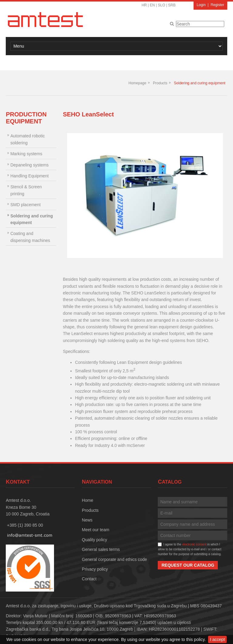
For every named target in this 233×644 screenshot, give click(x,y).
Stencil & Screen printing (26, 190)
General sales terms (101, 549)
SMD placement (25, 205)
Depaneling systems (29, 165)
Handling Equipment (29, 176)
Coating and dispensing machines (30, 237)
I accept (217, 639)
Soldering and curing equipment (199, 83)
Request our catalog (188, 565)
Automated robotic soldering (28, 139)
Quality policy (95, 540)
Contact (89, 579)
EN (152, 5)
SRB (172, 5)
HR (144, 5)
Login (201, 5)
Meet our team (96, 530)
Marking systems (26, 154)
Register (217, 5)
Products (160, 83)
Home (88, 500)
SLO (161, 5)
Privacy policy (95, 569)
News (87, 520)
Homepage (137, 83)
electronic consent (194, 544)
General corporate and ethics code (115, 559)
